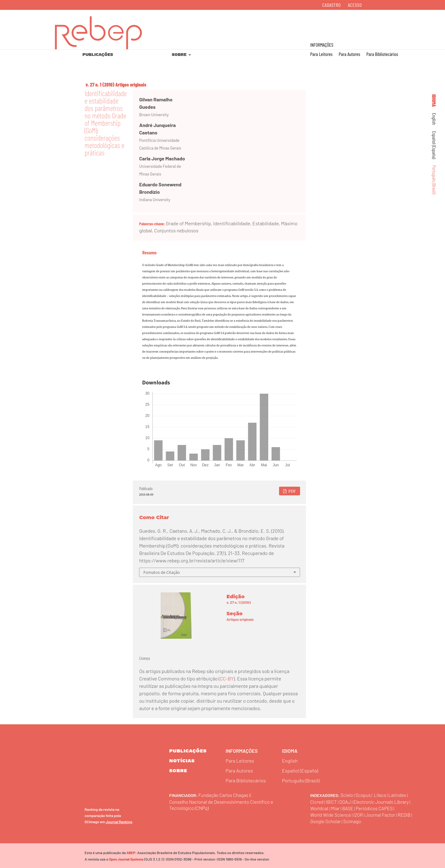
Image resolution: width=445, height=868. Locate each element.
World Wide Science (331, 814)
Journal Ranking (119, 821)
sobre (178, 771)
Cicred (317, 801)
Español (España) (434, 145)
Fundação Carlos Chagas (224, 795)
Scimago (354, 821)
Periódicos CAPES (376, 808)
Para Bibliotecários (382, 54)
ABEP (131, 852)
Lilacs (381, 795)
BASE (349, 808)
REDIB (408, 814)
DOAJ (346, 801)
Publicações (98, 54)
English (434, 119)
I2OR (360, 814)
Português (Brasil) (434, 180)
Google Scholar (326, 821)
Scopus (364, 795)
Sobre (180, 54)
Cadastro (332, 5)
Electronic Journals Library (384, 801)
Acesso (355, 5)
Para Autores (349, 54)
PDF (292, 491)
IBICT (332, 801)
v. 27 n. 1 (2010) (100, 85)
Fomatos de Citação (162, 572)
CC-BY (227, 678)
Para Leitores (321, 54)
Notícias (182, 761)
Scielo (347, 795)
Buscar (414, 25)
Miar (336, 808)
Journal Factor (383, 814)
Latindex (399, 795)
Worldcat (320, 808)
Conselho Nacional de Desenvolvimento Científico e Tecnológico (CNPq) (222, 804)
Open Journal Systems (126, 859)
